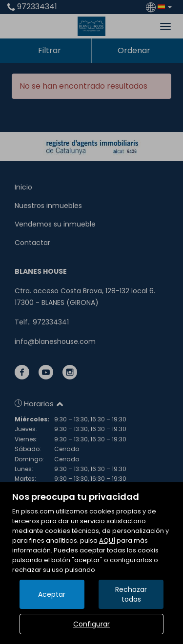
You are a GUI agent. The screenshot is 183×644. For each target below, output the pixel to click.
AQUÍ (107, 540)
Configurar (91, 624)
